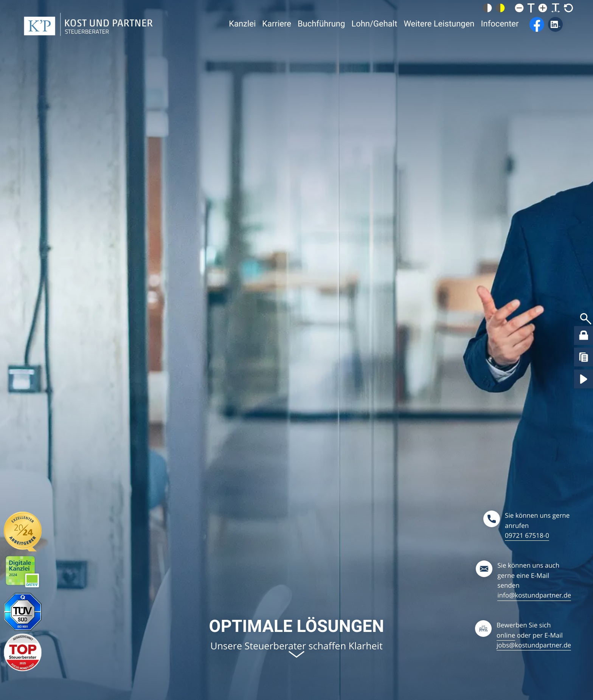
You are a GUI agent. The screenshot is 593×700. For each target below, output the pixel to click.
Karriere (277, 35)
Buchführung (321, 35)
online (506, 635)
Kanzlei (242, 35)
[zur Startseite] (88, 35)
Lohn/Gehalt (374, 35)
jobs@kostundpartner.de (534, 645)
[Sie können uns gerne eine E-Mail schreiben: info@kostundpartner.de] (523, 580)
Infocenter (500, 35)
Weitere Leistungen (439, 35)
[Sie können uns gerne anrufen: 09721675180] (527, 525)
